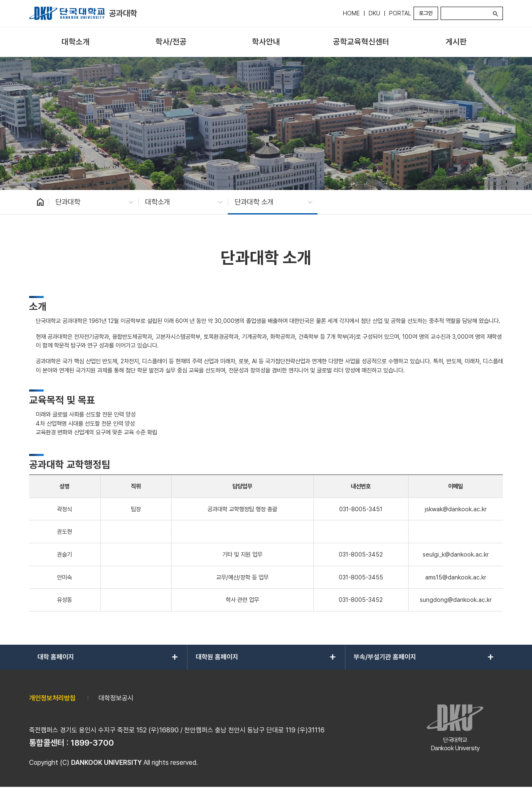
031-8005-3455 (361, 577)
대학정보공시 (116, 698)
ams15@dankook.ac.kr (456, 577)
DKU (374, 13)
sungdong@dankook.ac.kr (456, 600)
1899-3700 (92, 743)
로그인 (426, 13)
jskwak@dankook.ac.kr (456, 509)
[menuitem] (76, 42)
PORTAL (400, 13)
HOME (351, 13)
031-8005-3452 (361, 554)
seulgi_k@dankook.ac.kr (456, 554)
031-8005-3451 (361, 509)
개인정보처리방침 (52, 698)
